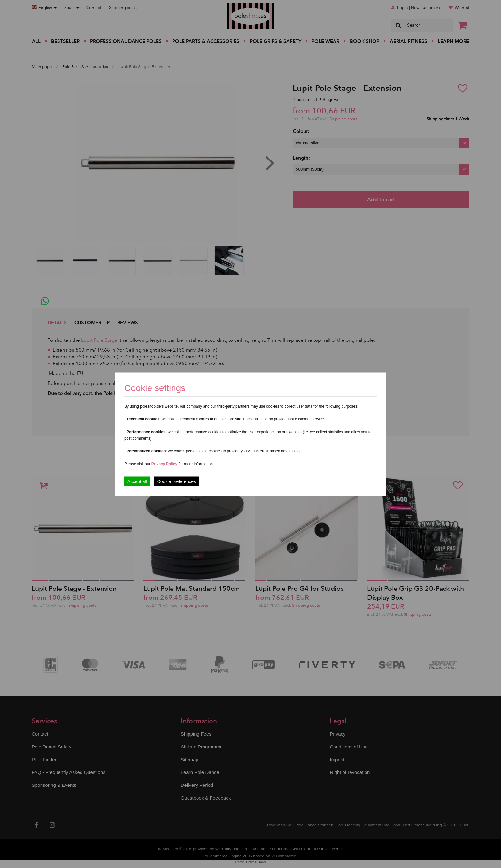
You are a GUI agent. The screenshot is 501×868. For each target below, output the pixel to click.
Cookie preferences (177, 481)
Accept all (137, 481)
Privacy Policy (164, 464)
